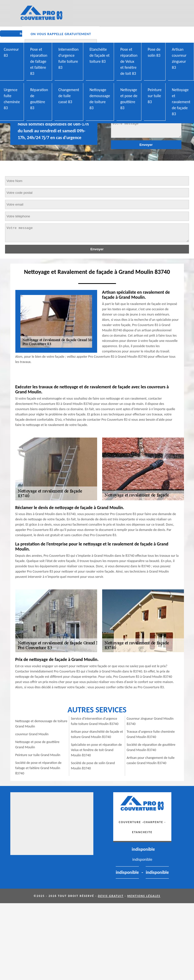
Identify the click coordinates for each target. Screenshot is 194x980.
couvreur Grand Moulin (32, 734)
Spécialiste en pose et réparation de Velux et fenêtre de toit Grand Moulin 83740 (96, 750)
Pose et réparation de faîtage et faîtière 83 (39, 61)
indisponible (143, 849)
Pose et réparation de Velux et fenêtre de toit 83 (129, 61)
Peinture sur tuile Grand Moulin (38, 755)
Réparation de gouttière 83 (39, 99)
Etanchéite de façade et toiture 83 (100, 55)
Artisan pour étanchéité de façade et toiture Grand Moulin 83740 (97, 734)
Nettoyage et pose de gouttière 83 (129, 99)
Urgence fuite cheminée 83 (12, 99)
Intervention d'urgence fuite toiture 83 (68, 58)
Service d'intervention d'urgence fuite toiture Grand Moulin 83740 (95, 721)
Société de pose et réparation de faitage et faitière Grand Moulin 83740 (38, 768)
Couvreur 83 (11, 52)
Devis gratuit (111, 896)
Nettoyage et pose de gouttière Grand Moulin (37, 745)
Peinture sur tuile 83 (155, 96)
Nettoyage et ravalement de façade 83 (181, 102)
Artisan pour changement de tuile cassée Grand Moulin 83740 (151, 760)
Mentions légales (144, 896)
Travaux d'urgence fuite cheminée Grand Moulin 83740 (151, 734)
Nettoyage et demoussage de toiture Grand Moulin (41, 724)
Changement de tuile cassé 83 (69, 96)
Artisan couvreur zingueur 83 (179, 58)
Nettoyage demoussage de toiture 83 (100, 99)
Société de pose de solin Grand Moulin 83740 (93, 766)
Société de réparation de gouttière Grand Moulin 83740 (151, 747)
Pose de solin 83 (154, 52)
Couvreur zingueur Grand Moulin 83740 (150, 721)
